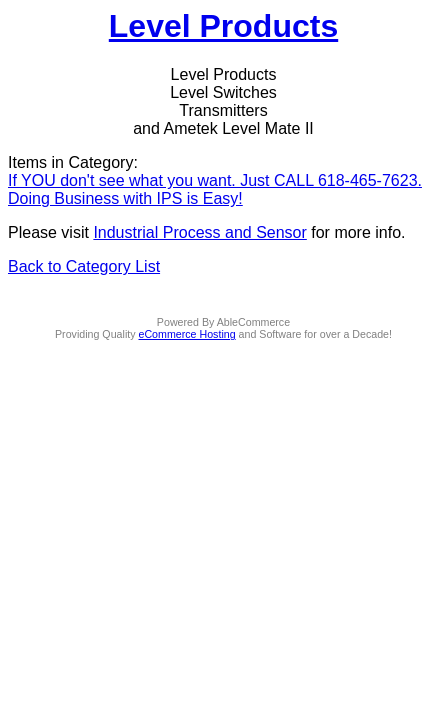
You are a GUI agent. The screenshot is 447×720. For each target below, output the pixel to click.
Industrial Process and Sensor (199, 232)
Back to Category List (84, 266)
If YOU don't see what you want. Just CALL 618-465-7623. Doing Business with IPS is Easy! (215, 189)
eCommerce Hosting (187, 334)
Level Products (223, 26)
